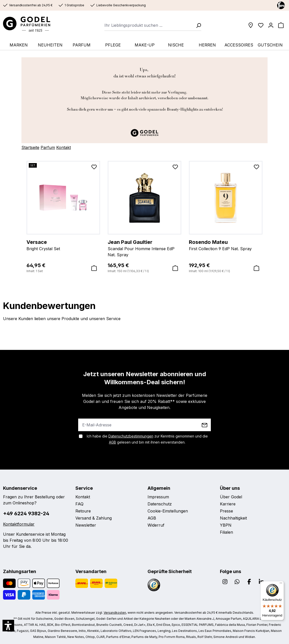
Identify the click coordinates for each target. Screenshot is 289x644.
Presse (226, 511)
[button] (8, 626)
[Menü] (281, 584)
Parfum (48, 147)
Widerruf (156, 525)
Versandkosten (115, 613)
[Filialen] (251, 25)
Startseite (30, 147)
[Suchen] (197, 25)
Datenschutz (160, 504)
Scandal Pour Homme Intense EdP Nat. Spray (144, 248)
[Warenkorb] (281, 25)
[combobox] (149, 25)
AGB (112, 442)
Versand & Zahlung (94, 518)
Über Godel (231, 497)
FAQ (79, 504)
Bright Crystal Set (63, 245)
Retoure (83, 511)
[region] (144, 217)
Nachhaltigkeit (233, 518)
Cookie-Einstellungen (168, 511)
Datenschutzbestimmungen (131, 436)
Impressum (158, 497)
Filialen (226, 532)
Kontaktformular (19, 524)
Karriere (228, 504)
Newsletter (86, 525)
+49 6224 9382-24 (26, 513)
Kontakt (64, 147)
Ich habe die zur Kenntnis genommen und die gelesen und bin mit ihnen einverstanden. (147, 439)
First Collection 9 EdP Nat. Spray (226, 245)
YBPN (226, 525)
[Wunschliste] (261, 25)
